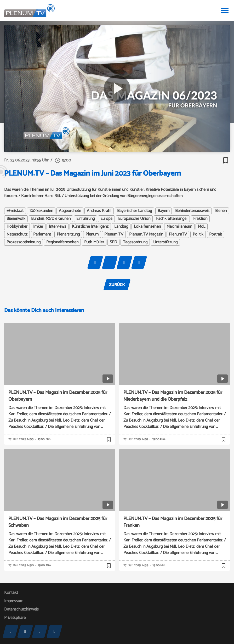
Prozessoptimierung (24, 242)
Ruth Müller (94, 242)
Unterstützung (165, 242)
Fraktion (200, 219)
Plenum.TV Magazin (146, 234)
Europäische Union (134, 219)
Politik (198, 234)
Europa (106, 219)
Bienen (221, 211)
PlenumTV (178, 234)
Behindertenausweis (192, 211)
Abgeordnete (70, 211)
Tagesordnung (135, 242)
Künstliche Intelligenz (90, 227)
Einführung (85, 219)
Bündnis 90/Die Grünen (51, 219)
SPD (113, 242)
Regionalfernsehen (62, 242)
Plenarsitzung (68, 234)
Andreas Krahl (99, 211)
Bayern (164, 211)
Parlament (42, 234)
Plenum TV (114, 234)
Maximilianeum (179, 227)
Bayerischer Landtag (135, 211)
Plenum (92, 234)
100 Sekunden (41, 211)
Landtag (121, 227)
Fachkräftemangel (172, 219)
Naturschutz (17, 234)
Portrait (216, 234)
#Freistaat (15, 211)
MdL (202, 227)
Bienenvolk (16, 219)
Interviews (58, 227)
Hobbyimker (17, 227)
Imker (38, 227)
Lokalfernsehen (147, 227)
